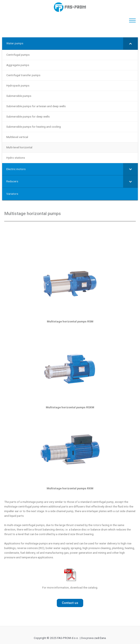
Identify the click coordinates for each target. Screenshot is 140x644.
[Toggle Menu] (132, 21)
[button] (70, 603)
